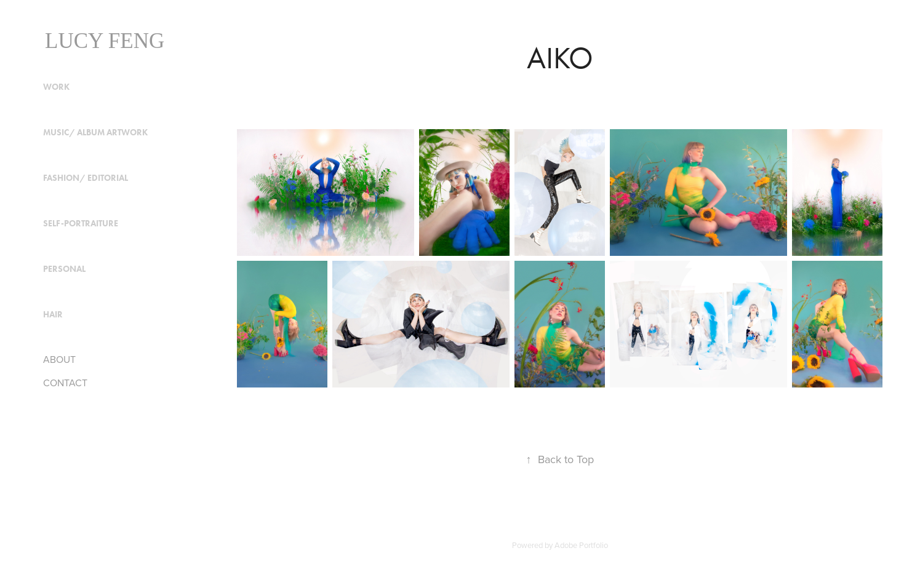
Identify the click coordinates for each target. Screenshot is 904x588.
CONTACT (65, 383)
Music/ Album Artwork (95, 133)
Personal (64, 269)
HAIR (53, 315)
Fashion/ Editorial (86, 178)
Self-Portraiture (81, 224)
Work (56, 87)
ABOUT (59, 359)
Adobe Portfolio (581, 545)
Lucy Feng (105, 41)
